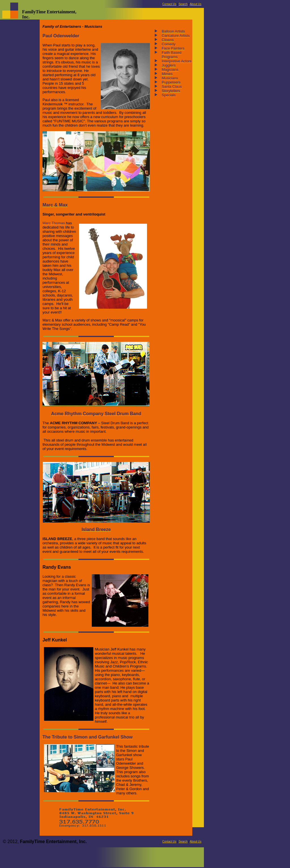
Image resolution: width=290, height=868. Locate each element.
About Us (196, 4)
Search (183, 4)
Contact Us (169, 4)
